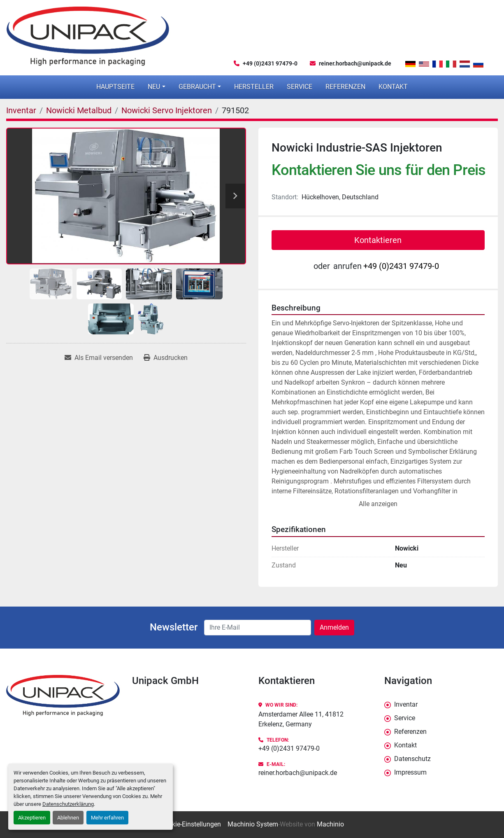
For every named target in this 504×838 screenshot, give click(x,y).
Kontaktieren (378, 240)
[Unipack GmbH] (63, 696)
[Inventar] (21, 110)
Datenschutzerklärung (68, 804)
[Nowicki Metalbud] (79, 110)
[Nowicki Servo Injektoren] (167, 110)
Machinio (330, 824)
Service (300, 87)
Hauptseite (115, 87)
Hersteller (254, 87)
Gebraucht (197, 87)
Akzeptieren (32, 818)
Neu (154, 87)
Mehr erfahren (107, 818)
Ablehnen (68, 818)
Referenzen (345, 87)
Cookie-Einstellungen (191, 824)
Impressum (410, 772)
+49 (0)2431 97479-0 (270, 63)
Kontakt (393, 87)
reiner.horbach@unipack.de (355, 63)
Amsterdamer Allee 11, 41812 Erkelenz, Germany (301, 719)
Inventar (406, 704)
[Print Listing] (166, 358)
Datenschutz (412, 759)
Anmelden (334, 627)
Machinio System (253, 824)
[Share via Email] (99, 358)
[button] (156, 87)
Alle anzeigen (378, 504)
